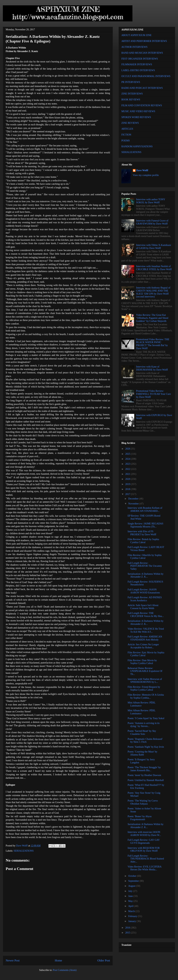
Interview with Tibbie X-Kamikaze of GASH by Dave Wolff (154, 247)
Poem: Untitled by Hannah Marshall (146, 780)
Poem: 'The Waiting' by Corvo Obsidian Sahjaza (143, 802)
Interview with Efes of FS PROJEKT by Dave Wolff (142, 533)
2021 (128, 474)
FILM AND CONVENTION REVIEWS (142, 105)
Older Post (104, 960)
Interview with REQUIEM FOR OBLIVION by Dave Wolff (144, 849)
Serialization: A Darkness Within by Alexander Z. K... (146, 575)
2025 (128, 454)
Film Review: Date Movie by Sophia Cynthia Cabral (142, 662)
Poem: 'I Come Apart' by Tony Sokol (146, 718)
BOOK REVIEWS (131, 100)
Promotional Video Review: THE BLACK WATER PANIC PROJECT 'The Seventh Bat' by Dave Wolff (153, 344)
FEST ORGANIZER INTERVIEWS (140, 59)
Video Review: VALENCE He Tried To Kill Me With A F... (146, 630)
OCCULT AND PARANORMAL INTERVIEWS (146, 76)
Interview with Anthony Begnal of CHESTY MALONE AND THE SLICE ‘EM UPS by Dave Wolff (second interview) (153, 292)
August (132, 886)
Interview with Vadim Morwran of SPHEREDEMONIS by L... (145, 681)
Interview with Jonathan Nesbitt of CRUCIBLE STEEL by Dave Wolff (154, 268)
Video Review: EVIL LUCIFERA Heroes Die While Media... (145, 868)
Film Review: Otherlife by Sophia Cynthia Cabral (145, 557)
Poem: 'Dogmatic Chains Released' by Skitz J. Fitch (145, 741)
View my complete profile (146, 175)
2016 (128, 928)
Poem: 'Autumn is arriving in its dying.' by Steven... (144, 725)
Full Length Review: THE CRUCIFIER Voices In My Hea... (146, 615)
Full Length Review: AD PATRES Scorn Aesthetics (145, 599)
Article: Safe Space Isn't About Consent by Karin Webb (143, 607)
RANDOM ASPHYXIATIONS (137, 146)
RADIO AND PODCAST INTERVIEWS (142, 88)
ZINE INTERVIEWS (132, 94)
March (132, 911)
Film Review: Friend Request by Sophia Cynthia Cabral (144, 688)
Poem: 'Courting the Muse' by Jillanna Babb (142, 753)
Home (58, 960)
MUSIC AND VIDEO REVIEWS (138, 111)
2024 (128, 459)
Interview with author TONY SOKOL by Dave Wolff (151, 201)
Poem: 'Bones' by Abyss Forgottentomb (140, 818)
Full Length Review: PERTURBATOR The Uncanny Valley (145, 566)
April (131, 906)
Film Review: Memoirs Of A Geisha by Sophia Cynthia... (146, 696)
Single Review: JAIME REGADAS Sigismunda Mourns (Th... (145, 525)
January (132, 921)
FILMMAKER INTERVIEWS (137, 64)
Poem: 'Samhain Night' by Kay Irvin (146, 747)
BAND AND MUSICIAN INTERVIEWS (142, 53)
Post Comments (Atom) (65, 970)
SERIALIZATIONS (24, 851)
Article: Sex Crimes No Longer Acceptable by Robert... (143, 646)
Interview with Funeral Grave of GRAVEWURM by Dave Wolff (152, 222)
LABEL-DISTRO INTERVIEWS (138, 70)
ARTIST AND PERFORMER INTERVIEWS (144, 41)
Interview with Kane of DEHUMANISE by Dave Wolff (152, 368)
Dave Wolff (142, 170)
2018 (128, 489)
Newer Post (13, 960)
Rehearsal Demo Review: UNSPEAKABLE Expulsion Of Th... (145, 671)
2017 (128, 494)
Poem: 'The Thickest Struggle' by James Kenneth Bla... (144, 769)
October (133, 876)
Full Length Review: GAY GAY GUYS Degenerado (144, 841)
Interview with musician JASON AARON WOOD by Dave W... (144, 834)
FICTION (126, 135)
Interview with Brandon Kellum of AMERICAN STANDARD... (145, 509)
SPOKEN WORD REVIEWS (136, 117)
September (134, 881)
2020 (128, 479)
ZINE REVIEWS (130, 123)
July (131, 891)
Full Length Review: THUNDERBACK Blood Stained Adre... (146, 859)
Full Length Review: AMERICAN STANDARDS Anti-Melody (145, 638)
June (131, 896)
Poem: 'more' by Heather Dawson (144, 775)
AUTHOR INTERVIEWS (134, 47)
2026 (128, 449)
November (134, 504)
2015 (128, 933)
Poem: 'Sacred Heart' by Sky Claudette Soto (142, 733)
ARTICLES (127, 129)
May (131, 901)
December (134, 499)
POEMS (126, 141)
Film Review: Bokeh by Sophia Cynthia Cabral (143, 541)
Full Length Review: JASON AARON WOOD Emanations (144, 591)
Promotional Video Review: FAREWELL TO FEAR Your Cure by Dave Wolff (154, 394)
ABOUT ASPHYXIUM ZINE (136, 35)
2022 (128, 469)
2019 (128, 484)
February (133, 916)
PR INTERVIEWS (131, 82)
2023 (128, 464)
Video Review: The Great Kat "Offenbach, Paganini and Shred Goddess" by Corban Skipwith (152, 318)
